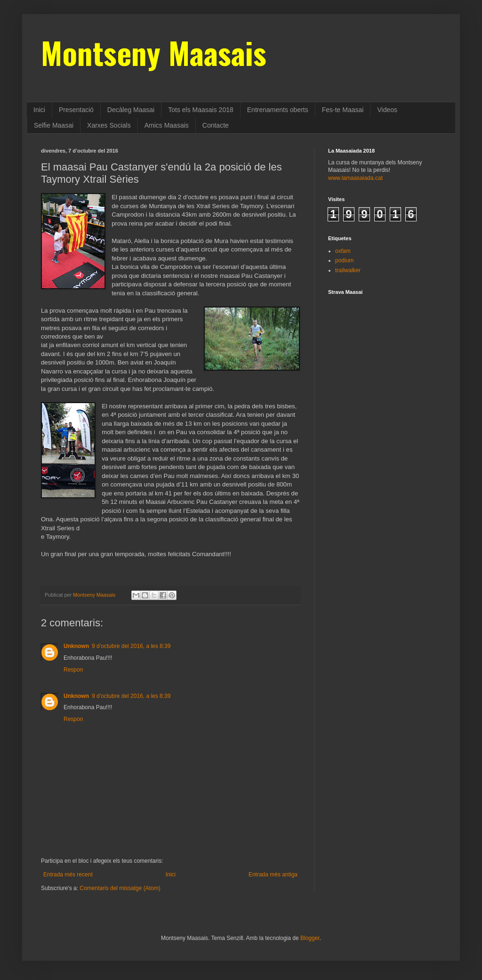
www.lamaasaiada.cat (355, 178)
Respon (73, 670)
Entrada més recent (68, 875)
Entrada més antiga (273, 875)
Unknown (76, 646)
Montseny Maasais (154, 52)
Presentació (76, 110)
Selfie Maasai (54, 125)
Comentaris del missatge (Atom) (120, 888)
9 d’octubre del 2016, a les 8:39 (131, 646)
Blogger (310, 938)
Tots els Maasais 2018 (201, 110)
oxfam (343, 251)
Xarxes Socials (109, 125)
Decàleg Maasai (131, 110)
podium (344, 260)
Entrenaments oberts (278, 110)
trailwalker (348, 270)
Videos (387, 110)
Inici (39, 110)
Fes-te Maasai (343, 110)
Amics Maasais (167, 125)
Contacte (216, 125)
